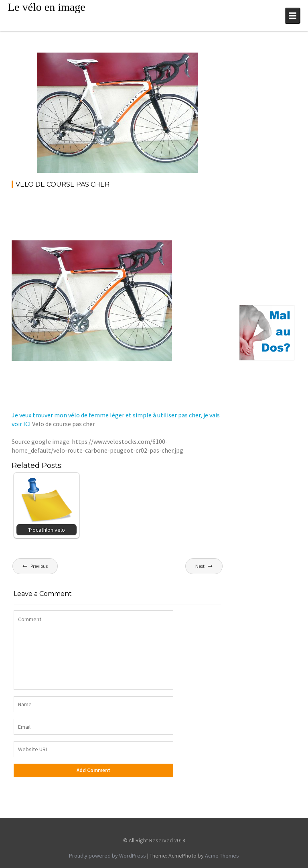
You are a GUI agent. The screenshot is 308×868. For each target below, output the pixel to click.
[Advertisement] (158, 217)
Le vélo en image (47, 7)
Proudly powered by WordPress (107, 856)
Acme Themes (222, 856)
